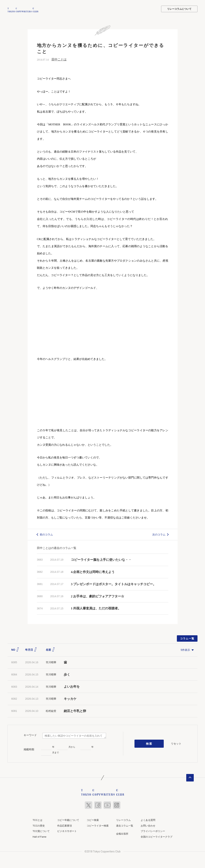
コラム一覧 (187, 638)
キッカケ (70, 698)
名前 (50, 649)
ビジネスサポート (67, 831)
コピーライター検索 (98, 825)
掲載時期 (29, 749)
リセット (176, 743)
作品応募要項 (65, 825)
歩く (67, 674)
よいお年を (72, 686)
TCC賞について (41, 831)
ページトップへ (190, 777)
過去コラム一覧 (125, 825)
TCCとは (38, 820)
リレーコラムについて (179, 9)
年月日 (31, 649)
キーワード (30, 735)
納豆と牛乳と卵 (75, 711)
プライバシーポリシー (153, 831)
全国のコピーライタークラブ (157, 836)
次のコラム (159, 534)
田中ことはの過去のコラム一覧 (57, 548)
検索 (149, 743)
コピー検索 (93, 820)
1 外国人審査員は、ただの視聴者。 (96, 608)
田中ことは (59, 59)
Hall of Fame (40, 836)
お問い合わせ (148, 825)
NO (15, 649)
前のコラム (46, 534)
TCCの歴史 (39, 825)
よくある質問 (148, 820)
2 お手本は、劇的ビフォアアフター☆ (98, 596)
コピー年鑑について (68, 820)
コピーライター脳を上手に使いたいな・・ (101, 559)
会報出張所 (122, 833)
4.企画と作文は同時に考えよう (93, 572)
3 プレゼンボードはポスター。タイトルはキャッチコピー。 (114, 584)
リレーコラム (123, 820)
